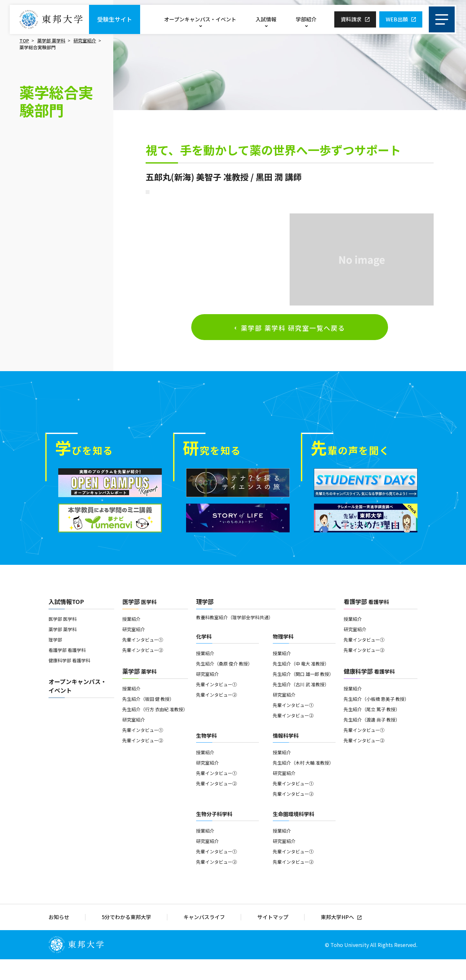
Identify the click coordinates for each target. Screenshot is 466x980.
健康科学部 (369, 692)
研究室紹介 (85, 40)
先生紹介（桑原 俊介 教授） (224, 685)
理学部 (55, 661)
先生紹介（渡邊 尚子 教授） (372, 741)
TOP (24, 40)
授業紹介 (131, 640)
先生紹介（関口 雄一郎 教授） (303, 695)
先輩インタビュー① (143, 661)
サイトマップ (273, 938)
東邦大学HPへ (337, 938)
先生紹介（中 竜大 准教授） (301, 685)
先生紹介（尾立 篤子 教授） (372, 730)
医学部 (139, 622)
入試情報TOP (66, 622)
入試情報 (266, 19)
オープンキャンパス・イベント (200, 19)
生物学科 (206, 757)
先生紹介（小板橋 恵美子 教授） (376, 720)
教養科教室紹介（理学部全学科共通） (235, 638)
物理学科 (283, 657)
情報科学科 (286, 757)
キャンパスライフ (204, 938)
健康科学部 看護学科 (69, 681)
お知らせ (59, 938)
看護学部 (366, 622)
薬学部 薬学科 (51, 40)
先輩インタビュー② (143, 671)
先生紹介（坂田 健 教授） (148, 720)
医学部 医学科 (63, 640)
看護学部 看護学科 (67, 671)
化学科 (204, 657)
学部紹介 (306, 19)
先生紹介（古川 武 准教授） (301, 705)
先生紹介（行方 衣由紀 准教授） (155, 730)
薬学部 (139, 692)
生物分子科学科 (214, 835)
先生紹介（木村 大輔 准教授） (303, 784)
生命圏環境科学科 (294, 835)
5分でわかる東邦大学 (126, 938)
